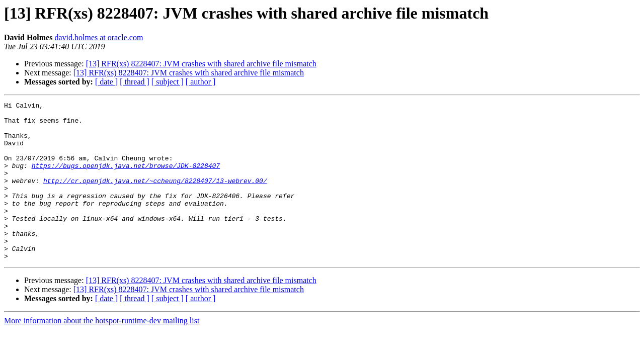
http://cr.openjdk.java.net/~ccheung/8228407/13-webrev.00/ (155, 197)
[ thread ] (135, 82)
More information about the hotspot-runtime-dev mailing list (102, 352)
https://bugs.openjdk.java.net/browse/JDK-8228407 (126, 179)
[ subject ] (168, 82)
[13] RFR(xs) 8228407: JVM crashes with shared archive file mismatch (201, 64)
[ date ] (106, 82)
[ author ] (201, 82)
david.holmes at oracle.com (99, 37)
